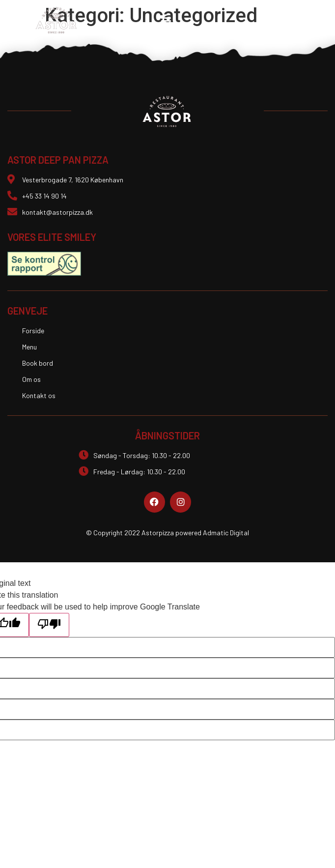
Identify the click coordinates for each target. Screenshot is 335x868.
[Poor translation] (49, 625)
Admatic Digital (226, 533)
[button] (166, 20)
